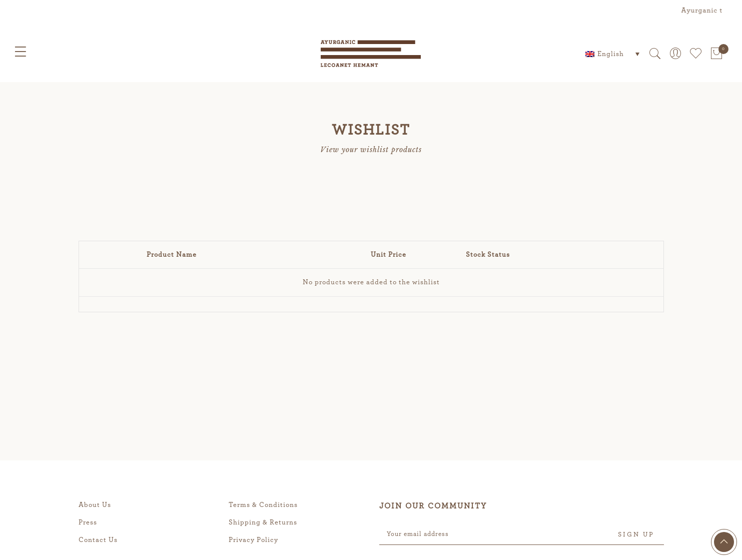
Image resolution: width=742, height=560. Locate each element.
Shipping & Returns (263, 522)
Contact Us (98, 540)
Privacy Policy (253, 540)
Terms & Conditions (263, 505)
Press (88, 522)
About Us (95, 505)
